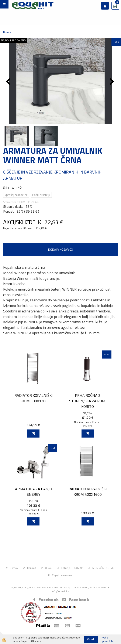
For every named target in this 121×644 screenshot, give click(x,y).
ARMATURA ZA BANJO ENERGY (34, 491)
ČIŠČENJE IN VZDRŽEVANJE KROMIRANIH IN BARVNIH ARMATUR (52, 175)
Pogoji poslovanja (62, 575)
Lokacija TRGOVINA (72, 568)
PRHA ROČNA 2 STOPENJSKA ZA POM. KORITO (88, 401)
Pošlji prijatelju (41, 195)
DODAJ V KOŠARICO (61, 249)
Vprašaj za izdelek (16, 195)
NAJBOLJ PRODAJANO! (14, 40)
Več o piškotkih (108, 639)
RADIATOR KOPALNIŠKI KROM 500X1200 (34, 398)
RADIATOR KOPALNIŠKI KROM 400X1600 (88, 491)
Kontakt (32, 568)
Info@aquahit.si (60, 591)
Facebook (46, 600)
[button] (112, 82)
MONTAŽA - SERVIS (103, 568)
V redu (91, 639)
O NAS (49, 568)
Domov (7, 32)
